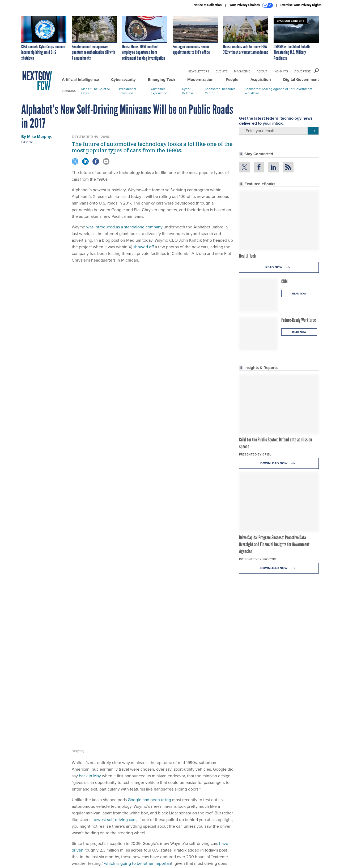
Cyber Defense (188, 91)
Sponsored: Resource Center (220, 91)
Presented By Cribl (255, 454)
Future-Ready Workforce (299, 320)
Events (222, 71)
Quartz (27, 142)
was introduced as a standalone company (124, 227)
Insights (281, 71)
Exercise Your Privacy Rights (301, 5)
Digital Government (301, 80)
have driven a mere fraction (183, 715)
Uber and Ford (129, 759)
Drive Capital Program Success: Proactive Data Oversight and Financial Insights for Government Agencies (274, 544)
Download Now (279, 463)
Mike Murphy (39, 137)
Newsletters (198, 71)
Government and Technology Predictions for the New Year (153, 796)
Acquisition (261, 80)
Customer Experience (159, 91)
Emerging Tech (161, 80)
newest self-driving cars (114, 658)
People (232, 80)
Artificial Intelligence (80, 80)
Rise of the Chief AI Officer (95, 91)
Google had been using (149, 638)
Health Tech (247, 256)
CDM (284, 281)
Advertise (303, 71)
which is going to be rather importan (138, 702)
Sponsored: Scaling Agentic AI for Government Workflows (279, 91)
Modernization (200, 80)
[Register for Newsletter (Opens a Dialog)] (313, 131)
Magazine (242, 71)
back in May (90, 614)
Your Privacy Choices (251, 5)
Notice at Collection (207, 5)
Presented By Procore (258, 559)
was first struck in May (143, 739)
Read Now (279, 267)
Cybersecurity (123, 80)
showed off (144, 247)
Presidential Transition (127, 91)
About (262, 71)
